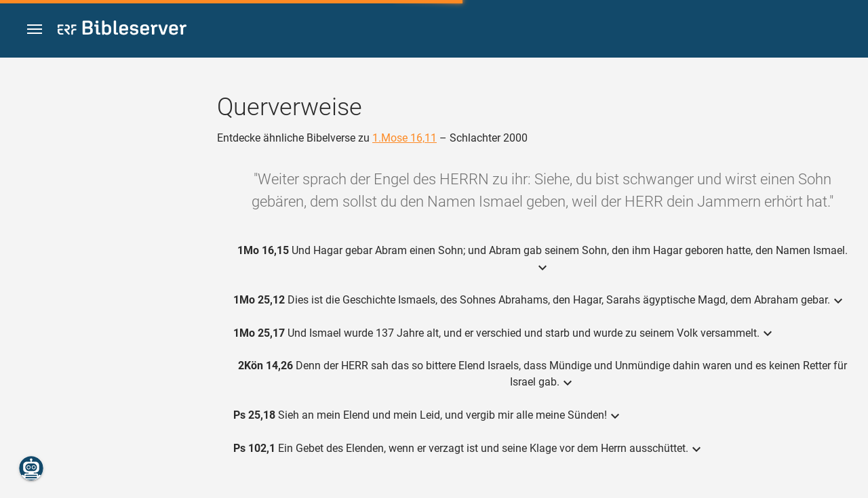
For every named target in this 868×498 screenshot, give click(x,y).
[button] (35, 29)
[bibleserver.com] (122, 30)
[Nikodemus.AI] (31, 468)
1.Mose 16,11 (405, 138)
